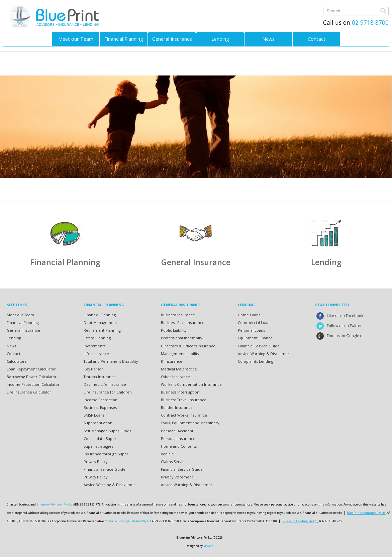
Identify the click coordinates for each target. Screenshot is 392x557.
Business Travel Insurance (184, 400)
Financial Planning (124, 39)
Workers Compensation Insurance (191, 384)
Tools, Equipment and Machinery (190, 423)
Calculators (17, 361)
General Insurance (172, 39)
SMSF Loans (94, 415)
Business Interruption (180, 392)
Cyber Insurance (175, 377)
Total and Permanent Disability (111, 361)
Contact (317, 39)
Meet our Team (76, 39)
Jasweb (208, 546)
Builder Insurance (177, 407)
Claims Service (174, 462)
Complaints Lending (256, 361)
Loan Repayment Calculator (31, 369)
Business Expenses (100, 407)
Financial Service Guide (105, 469)
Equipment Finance (255, 338)
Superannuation (98, 423)
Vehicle (167, 454)
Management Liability (180, 354)
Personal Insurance (178, 438)
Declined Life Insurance (105, 384)
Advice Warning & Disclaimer (109, 485)
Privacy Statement (177, 477)
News (268, 39)
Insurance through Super (106, 454)
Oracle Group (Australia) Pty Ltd (130, 521)
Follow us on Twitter (338, 325)
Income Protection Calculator (33, 384)
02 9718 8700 (369, 22)
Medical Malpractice (179, 369)
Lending (220, 39)
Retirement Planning (102, 330)
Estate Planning (97, 338)
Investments (94, 346)
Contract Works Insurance (184, 415)
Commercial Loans (255, 322)
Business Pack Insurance (183, 322)
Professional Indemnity (181, 338)
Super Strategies (98, 446)
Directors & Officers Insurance (188, 346)
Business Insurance (178, 315)
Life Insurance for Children (108, 392)
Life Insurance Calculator (29, 392)
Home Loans (249, 315)
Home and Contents (179, 446)
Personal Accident (177, 431)
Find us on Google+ (338, 336)
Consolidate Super (100, 438)
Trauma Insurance (100, 377)
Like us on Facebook (339, 315)
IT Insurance (172, 361)
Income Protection (101, 400)
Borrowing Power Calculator (32, 377)
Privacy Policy (95, 462)
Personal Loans (251, 330)
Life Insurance (96, 354)
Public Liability (174, 330)
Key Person (94, 369)
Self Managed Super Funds (107, 431)
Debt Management (100, 322)
